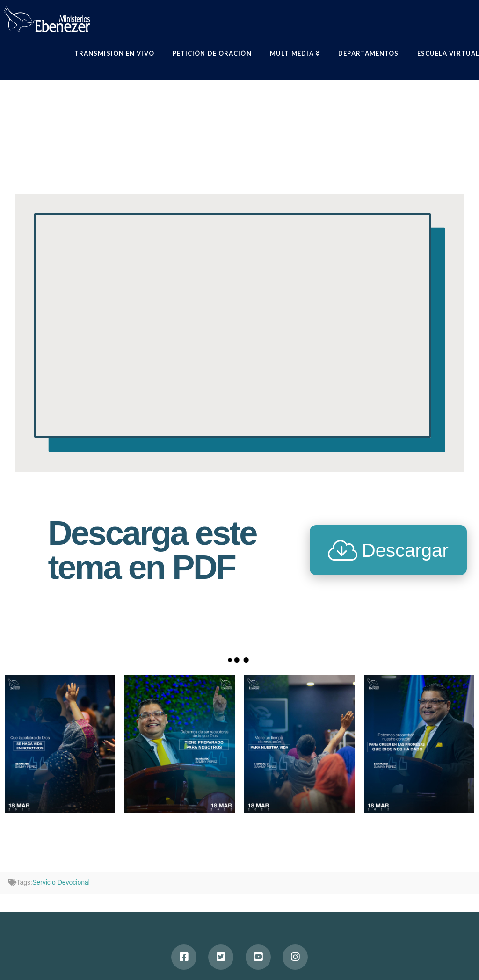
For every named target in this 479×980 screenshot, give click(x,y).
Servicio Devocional (61, 882)
